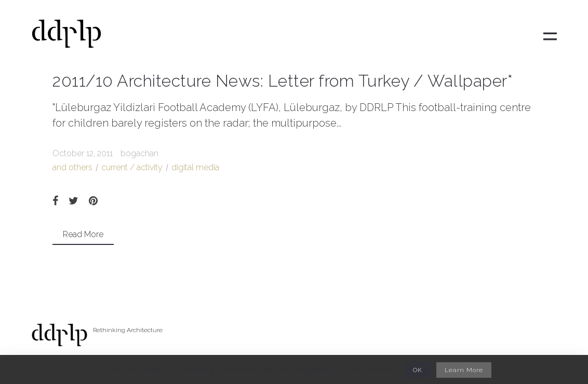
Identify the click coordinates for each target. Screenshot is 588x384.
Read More (83, 234)
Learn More (464, 370)
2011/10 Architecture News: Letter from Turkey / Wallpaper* (283, 81)
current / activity (132, 167)
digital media (195, 167)
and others (72, 167)
